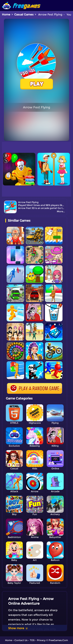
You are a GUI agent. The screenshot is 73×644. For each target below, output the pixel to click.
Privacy (41, 640)
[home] (21, 1)
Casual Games (24, 14)
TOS (32, 640)
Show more (18, 628)
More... (61, 211)
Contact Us (21, 640)
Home (6, 14)
